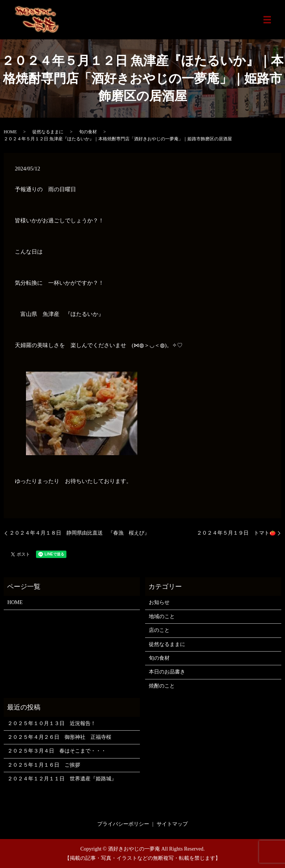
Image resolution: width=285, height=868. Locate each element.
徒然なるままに (48, 132)
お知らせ (159, 602)
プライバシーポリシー (123, 824)
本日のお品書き (167, 672)
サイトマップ (172, 824)
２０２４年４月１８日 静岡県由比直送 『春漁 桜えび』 (79, 533)
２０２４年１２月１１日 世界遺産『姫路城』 (62, 779)
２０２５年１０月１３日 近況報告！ (52, 723)
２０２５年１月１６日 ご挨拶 (44, 765)
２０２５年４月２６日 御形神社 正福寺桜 (59, 737)
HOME (10, 132)
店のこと (159, 630)
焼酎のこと (162, 686)
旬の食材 (88, 132)
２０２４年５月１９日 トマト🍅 (236, 533)
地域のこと (162, 616)
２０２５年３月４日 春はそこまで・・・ (57, 751)
